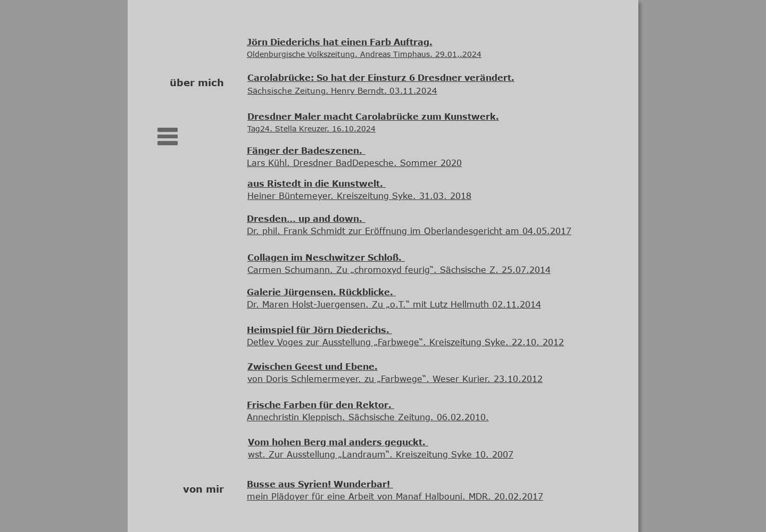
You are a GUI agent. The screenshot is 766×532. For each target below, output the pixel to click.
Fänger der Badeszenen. (305, 151)
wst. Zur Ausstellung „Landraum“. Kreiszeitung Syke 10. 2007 (381, 454)
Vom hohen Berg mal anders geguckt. (338, 442)
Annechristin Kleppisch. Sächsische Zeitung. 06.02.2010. (368, 417)
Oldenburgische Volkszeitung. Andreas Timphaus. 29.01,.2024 (364, 54)
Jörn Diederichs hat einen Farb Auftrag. (340, 42)
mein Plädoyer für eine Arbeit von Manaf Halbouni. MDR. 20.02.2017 (395, 496)
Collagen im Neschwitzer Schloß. (324, 257)
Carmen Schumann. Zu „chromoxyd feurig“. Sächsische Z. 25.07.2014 (399, 270)
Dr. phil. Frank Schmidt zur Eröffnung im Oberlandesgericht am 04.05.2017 (409, 231)
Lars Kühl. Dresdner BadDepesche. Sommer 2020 (354, 163)
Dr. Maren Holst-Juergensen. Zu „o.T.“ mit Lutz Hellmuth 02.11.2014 (394, 304)
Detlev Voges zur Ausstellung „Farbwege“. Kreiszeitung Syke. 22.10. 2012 (405, 342)
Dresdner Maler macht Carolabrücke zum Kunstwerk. (373, 117)
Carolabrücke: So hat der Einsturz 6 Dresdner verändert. (381, 78)
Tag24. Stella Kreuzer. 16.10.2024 (311, 128)
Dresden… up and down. (305, 219)
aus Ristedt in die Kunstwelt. (317, 184)
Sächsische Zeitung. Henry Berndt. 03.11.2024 (342, 90)
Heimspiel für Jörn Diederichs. (319, 330)
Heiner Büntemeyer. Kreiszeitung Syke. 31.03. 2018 (359, 196)
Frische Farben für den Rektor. (320, 405)
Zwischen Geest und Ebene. (313, 367)
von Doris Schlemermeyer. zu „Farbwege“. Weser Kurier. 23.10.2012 (395, 379)
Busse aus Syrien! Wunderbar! (318, 484)
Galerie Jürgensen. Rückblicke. (321, 292)
